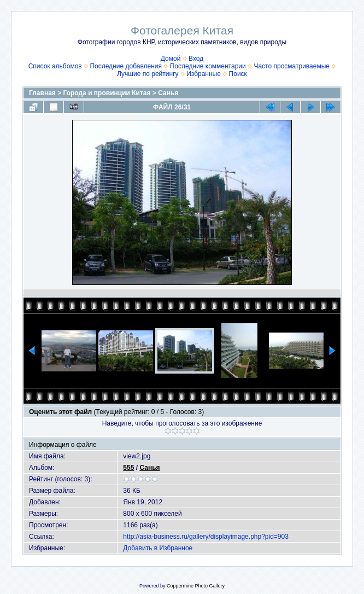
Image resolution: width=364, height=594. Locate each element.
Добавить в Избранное (158, 548)
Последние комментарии (208, 66)
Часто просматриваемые (292, 66)
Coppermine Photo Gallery (196, 586)
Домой (171, 59)
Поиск (238, 74)
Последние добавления (126, 66)
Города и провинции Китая (107, 93)
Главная (42, 93)
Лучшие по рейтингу (148, 74)
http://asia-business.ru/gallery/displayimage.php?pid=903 (206, 537)
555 (128, 468)
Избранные (204, 74)
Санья (168, 93)
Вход (196, 59)
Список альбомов (55, 66)
